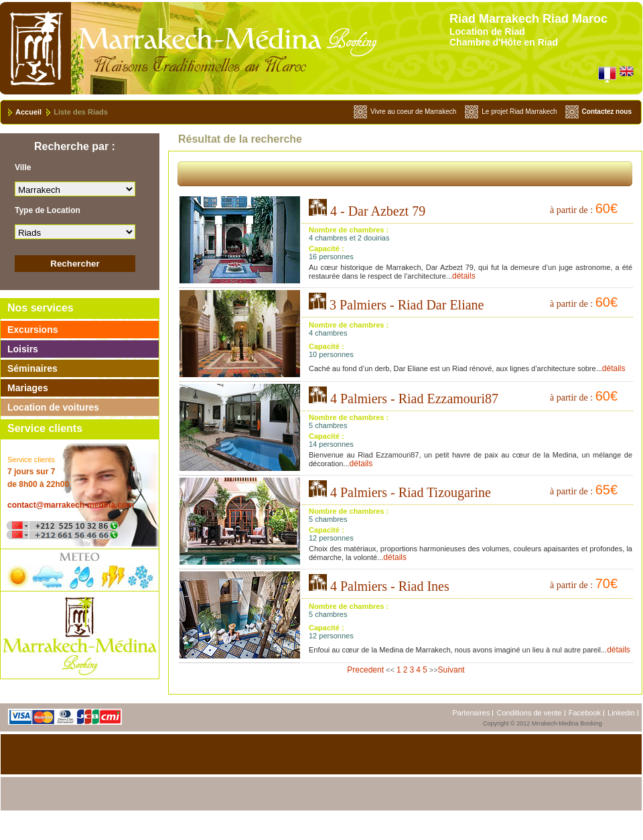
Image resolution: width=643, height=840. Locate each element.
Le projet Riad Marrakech (519, 112)
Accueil (28, 112)
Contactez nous (607, 112)
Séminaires (32, 368)
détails (464, 276)
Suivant (451, 670)
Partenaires (471, 713)
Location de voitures (53, 407)
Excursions (32, 330)
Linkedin (621, 713)
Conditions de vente (529, 713)
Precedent (365, 670)
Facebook (585, 713)
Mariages (28, 388)
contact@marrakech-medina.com (71, 505)
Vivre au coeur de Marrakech (413, 112)
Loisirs (23, 349)
